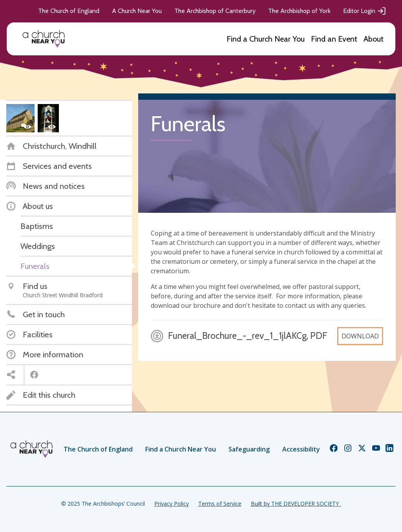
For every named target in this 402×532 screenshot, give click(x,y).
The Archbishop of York (299, 11)
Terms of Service (220, 504)
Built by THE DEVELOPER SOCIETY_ (296, 504)
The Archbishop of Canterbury (215, 11)
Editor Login (365, 11)
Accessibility (301, 449)
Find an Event (334, 39)
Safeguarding (249, 449)
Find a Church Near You (266, 39)
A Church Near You (137, 11)
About (374, 39)
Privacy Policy (172, 504)
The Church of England (69, 11)
